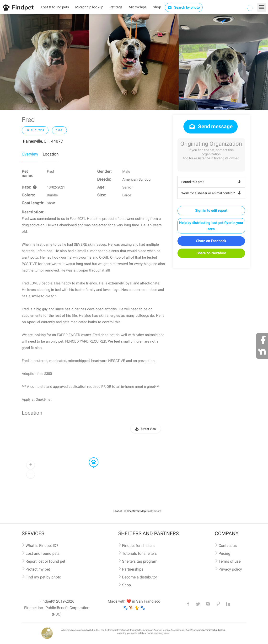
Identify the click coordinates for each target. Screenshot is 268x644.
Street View (149, 429)
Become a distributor (139, 577)
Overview (30, 154)
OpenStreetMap (136, 511)
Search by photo (184, 7)
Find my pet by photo (43, 577)
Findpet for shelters (138, 546)
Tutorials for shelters (139, 553)
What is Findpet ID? (42, 546)
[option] (45, 62)
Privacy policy (230, 569)
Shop (157, 7)
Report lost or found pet (45, 561)
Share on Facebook (211, 241)
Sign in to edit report (211, 211)
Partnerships (133, 569)
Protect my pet (38, 569)
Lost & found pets (55, 7)
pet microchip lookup (214, 630)
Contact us (228, 546)
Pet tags (116, 7)
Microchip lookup (89, 7)
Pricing (224, 553)
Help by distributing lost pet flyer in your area (211, 226)
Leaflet (118, 511)
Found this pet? (212, 182)
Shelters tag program (140, 561)
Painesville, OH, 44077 (43, 141)
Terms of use (230, 561)
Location (51, 154)
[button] (90, 458)
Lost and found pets (43, 553)
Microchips (138, 7)
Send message (211, 126)
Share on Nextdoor (211, 253)
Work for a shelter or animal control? (212, 193)
